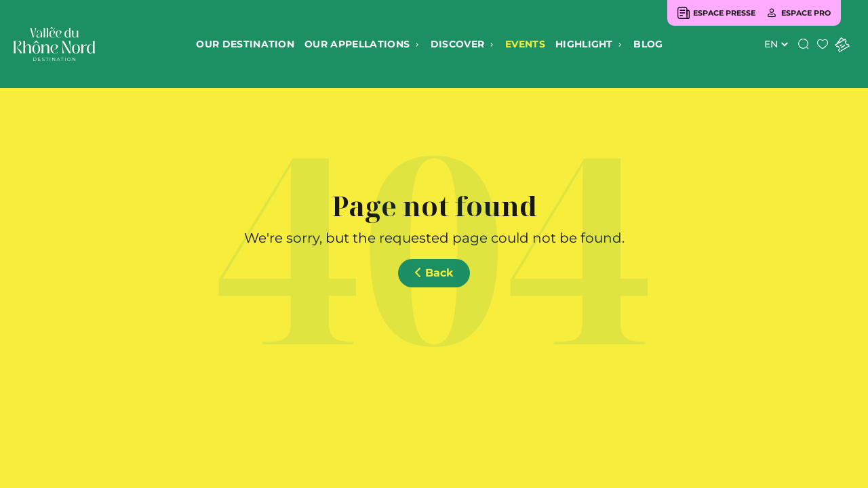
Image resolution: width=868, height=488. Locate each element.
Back (434, 273)
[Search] (804, 44)
